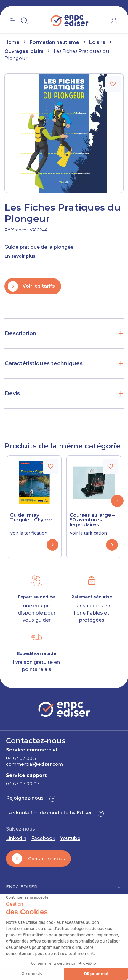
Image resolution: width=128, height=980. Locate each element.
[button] (117, 501)
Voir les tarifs (39, 286)
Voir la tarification (29, 533)
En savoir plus (20, 256)
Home (12, 42)
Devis (12, 393)
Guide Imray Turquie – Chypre (31, 518)
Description (21, 333)
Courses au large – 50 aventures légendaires (92, 520)
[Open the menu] (13, 21)
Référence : (16, 230)
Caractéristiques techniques (44, 363)
